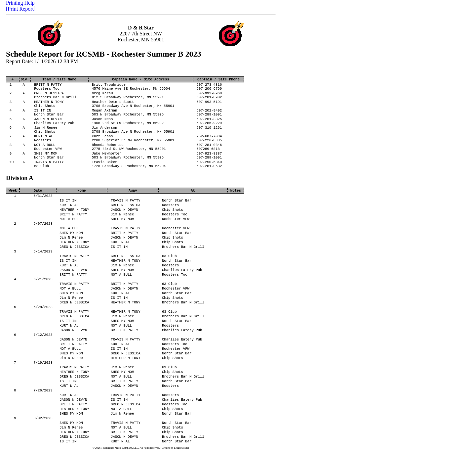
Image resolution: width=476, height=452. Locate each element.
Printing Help (20, 3)
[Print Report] (21, 9)
